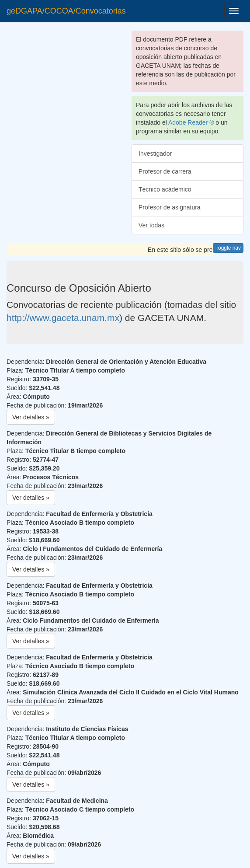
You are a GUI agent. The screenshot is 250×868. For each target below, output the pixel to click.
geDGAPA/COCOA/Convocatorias (66, 11)
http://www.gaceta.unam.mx (63, 318)
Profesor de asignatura (170, 207)
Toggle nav (228, 248)
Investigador (155, 153)
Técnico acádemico (165, 189)
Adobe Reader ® (191, 122)
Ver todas (151, 225)
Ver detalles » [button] (31, 417)
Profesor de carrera (165, 171)
